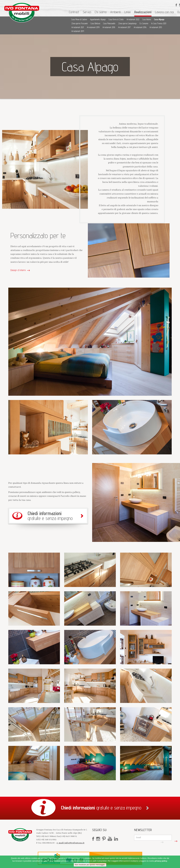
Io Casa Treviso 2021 (159, 23)
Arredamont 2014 (78, 31)
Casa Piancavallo (109, 23)
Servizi (87, 12)
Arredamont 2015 (156, 27)
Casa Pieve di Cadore (79, 19)
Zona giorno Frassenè (79, 23)
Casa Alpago (159, 19)
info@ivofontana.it (74, 843)
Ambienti (116, 12)
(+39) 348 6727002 (48, 840)
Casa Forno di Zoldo (116, 19)
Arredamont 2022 (133, 19)
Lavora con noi (164, 12)
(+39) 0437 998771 (69, 836)
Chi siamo (101, 12)
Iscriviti (168, 841)
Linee (128, 12)
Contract (74, 12)
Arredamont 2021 (78, 27)
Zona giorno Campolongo (127, 23)
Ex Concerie (144, 23)
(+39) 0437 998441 (48, 836)
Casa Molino (147, 19)
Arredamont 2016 (140, 27)
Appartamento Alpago (98, 19)
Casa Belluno (95, 23)
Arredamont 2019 (93, 27)
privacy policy (161, 861)
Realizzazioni (143, 12)
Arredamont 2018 (109, 27)
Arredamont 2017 (124, 27)
